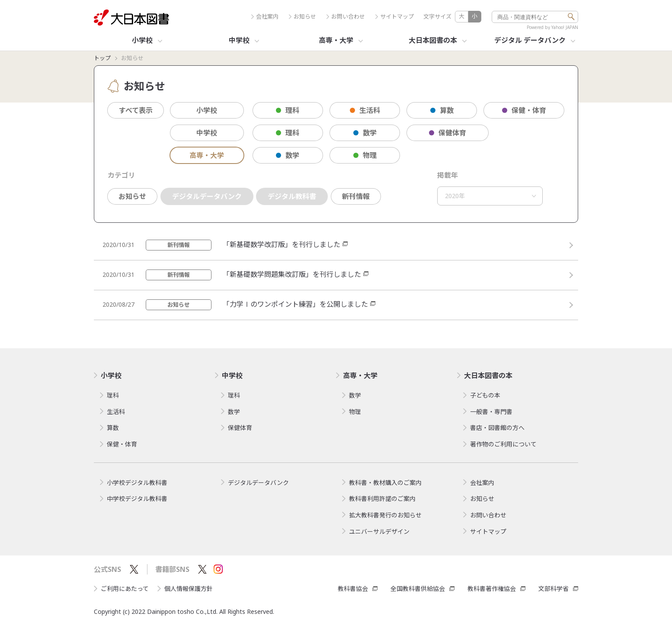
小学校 (207, 110)
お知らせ (302, 17)
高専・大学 (207, 155)
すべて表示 (136, 110)
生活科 (365, 110)
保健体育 (448, 133)
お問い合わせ (346, 17)
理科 (288, 110)
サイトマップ (395, 17)
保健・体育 (524, 110)
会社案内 (265, 17)
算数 (442, 110)
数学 (365, 133)
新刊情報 (356, 196)
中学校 (207, 133)
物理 (365, 155)
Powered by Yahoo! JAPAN (552, 27)
